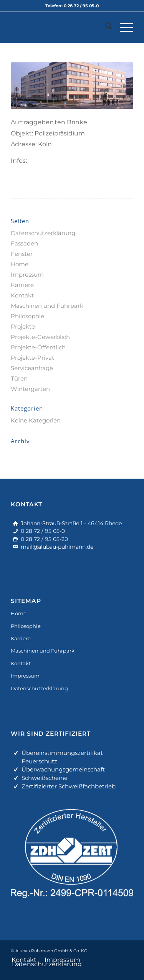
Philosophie (27, 316)
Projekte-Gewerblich (40, 337)
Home (20, 264)
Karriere (22, 285)
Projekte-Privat (32, 358)
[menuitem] (105, 27)
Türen (19, 378)
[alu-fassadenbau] (60, 27)
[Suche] (105, 27)
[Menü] (123, 27)
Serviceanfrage (32, 368)
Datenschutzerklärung (43, 233)
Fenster (22, 254)
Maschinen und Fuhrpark (47, 306)
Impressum (27, 275)
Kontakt (22, 295)
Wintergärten (30, 389)
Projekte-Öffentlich (38, 347)
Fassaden (24, 243)
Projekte (23, 326)
